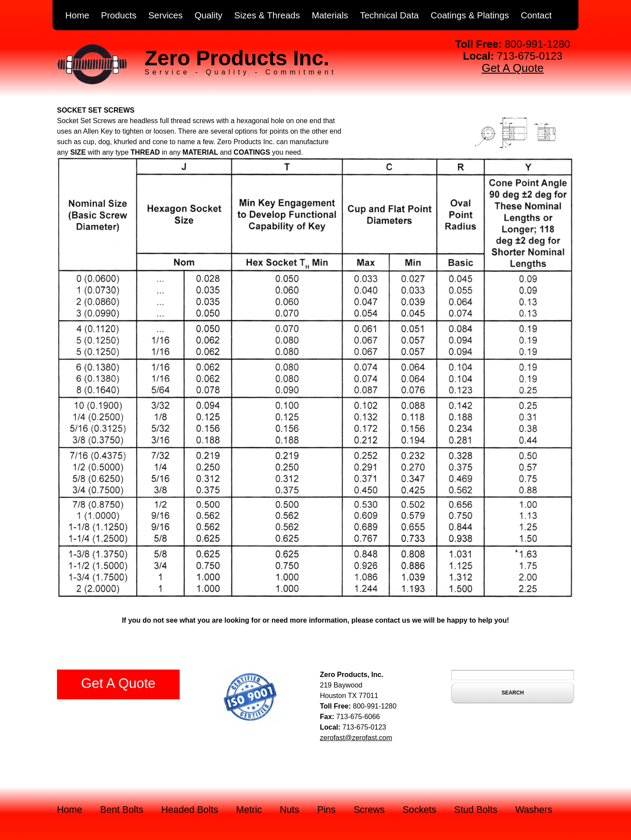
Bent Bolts (122, 810)
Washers (534, 810)
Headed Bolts (190, 810)
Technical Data (389, 15)
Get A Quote (513, 68)
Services (165, 15)
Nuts (290, 810)
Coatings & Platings (470, 15)
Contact (536, 15)
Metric (249, 810)
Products (119, 15)
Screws (369, 810)
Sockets (420, 810)
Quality (209, 15)
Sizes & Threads (267, 15)
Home (77, 15)
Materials (330, 15)
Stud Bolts (476, 810)
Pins (326, 810)
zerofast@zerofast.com (356, 738)
